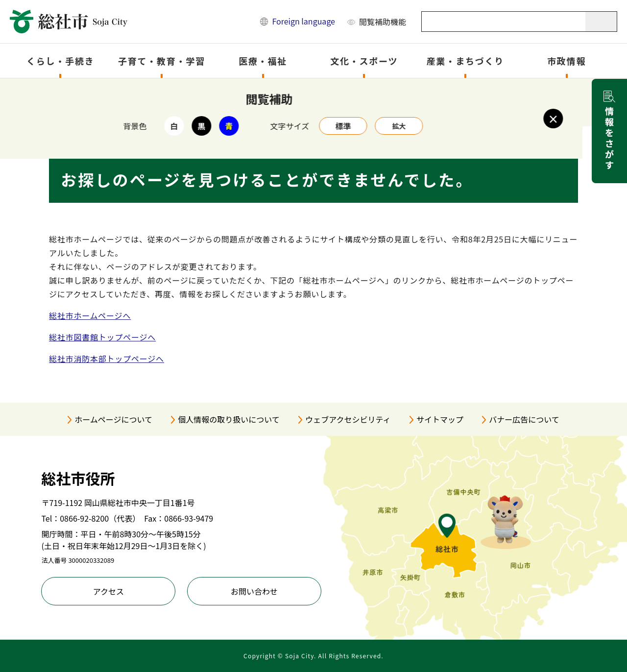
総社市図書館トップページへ (102, 337)
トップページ (100, 91)
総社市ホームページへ (90, 315)
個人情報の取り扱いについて (229, 419)
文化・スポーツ (364, 61)
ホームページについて (113, 419)
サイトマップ (440, 419)
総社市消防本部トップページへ (107, 359)
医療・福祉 (263, 61)
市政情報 (567, 61)
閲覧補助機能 (383, 22)
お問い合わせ (254, 591)
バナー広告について (524, 419)
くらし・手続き (60, 61)
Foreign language (303, 21)
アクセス (109, 591)
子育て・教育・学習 (162, 61)
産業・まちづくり (465, 61)
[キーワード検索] (504, 22)
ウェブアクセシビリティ (348, 419)
